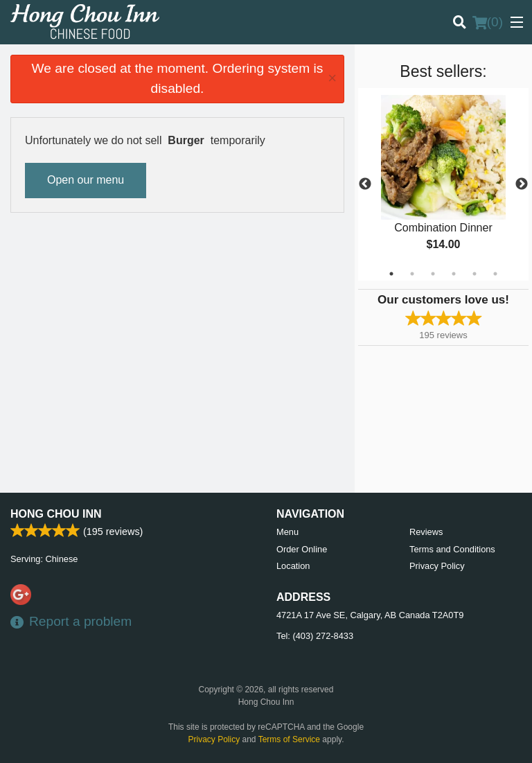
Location (293, 566)
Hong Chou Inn (56, 514)
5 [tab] (475, 274)
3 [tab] (433, 274)
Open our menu (86, 180)
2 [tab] (412, 274)
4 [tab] (454, 274)
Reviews (426, 532)
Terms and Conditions (452, 549)
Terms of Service (289, 739)
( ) (488, 22)
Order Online (302, 549)
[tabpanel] (443, 184)
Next (522, 184)
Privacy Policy (437, 566)
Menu (287, 532)
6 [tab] (495, 274)
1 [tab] (391, 274)
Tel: (315, 636)
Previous (365, 184)
